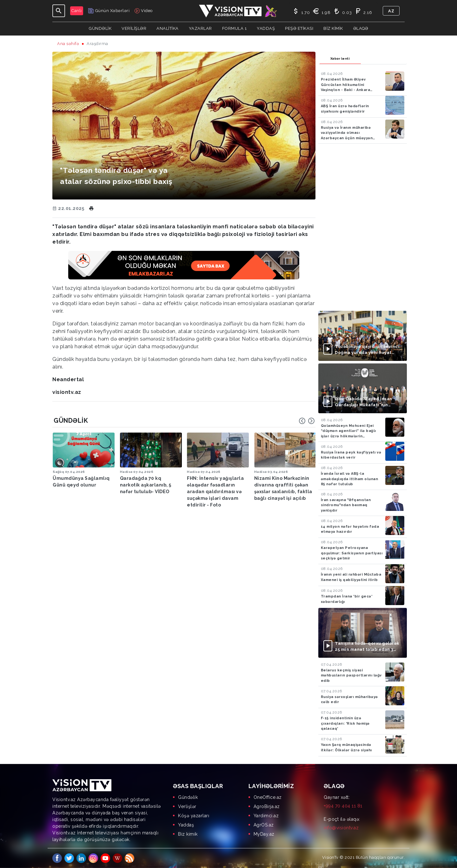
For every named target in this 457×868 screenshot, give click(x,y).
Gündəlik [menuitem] (188, 797)
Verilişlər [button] (134, 28)
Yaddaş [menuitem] (186, 825)
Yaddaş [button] (266, 28)
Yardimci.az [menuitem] (266, 816)
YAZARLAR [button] (200, 28)
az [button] (391, 11)
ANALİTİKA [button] (168, 28)
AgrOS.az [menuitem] (264, 825)
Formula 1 (235, 28)
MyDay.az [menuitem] (264, 834)
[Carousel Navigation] (307, 421)
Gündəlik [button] (100, 28)
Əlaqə (361, 28)
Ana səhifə (68, 44)
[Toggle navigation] (59, 11)
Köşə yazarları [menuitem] (194, 816)
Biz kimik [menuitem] (188, 834)
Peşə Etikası (299, 28)
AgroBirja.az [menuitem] (267, 806)
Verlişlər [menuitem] (187, 806)
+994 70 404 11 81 (343, 806)
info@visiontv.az (341, 828)
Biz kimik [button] (333, 28)
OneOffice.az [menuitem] (268, 797)
